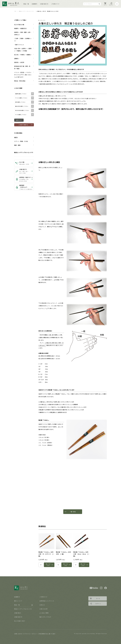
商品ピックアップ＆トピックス (26, 11)
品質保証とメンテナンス (47, 601)
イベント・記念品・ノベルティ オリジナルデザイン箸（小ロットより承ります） (23, 75)
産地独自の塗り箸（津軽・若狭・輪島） (22, 67)
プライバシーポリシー (31, 634)
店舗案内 (35, 4)
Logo (11, 4)
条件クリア (19, 120)
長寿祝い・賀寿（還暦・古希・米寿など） (23, 33)
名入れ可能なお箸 (19, 25)
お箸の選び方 (44, 4)
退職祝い (17, 58)
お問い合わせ (18, 634)
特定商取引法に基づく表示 (47, 634)
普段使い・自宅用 (19, 62)
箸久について (18, 601)
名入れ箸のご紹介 (20, 621)
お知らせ (42, 605)
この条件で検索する (23, 125)
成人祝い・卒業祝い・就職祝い (23, 55)
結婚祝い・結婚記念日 (20, 28)
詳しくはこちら (48, 565)
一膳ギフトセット (19, 45)
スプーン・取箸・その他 (21, 141)
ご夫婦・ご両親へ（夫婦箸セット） (23, 40)
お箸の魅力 (18, 613)
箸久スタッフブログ (45, 617)
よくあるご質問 (44, 613)
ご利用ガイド (55, 4)
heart (41, 565)
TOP (15, 11)
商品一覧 (26, 4)
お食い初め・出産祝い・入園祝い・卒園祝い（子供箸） (23, 50)
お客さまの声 (44, 609)
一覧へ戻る (73, 512)
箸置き (16, 137)
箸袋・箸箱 (17, 145)
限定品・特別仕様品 (20, 81)
